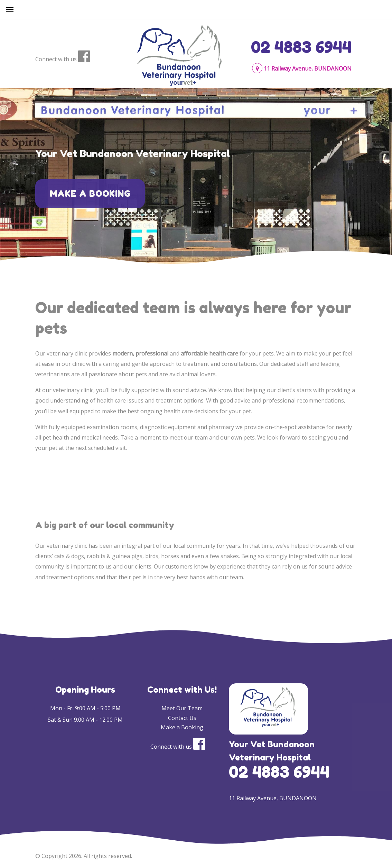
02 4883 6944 (301, 47)
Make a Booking (90, 199)
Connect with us (56, 59)
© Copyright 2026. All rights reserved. (84, 856)
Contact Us (182, 718)
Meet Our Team (182, 708)
